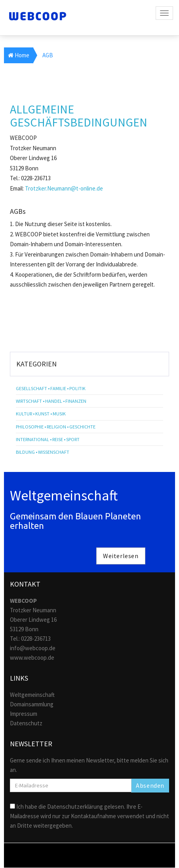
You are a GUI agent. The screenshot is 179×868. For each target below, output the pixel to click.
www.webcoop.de (32, 658)
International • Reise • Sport (48, 439)
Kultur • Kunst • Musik (41, 414)
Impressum (24, 714)
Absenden (150, 785)
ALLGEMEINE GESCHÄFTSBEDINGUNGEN (79, 116)
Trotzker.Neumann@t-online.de (64, 188)
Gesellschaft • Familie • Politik (51, 388)
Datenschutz (26, 723)
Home (19, 55)
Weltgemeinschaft (32, 695)
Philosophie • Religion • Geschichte (56, 427)
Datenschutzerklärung (75, 807)
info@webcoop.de (33, 648)
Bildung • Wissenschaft (43, 452)
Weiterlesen (121, 556)
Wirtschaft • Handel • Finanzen (51, 401)
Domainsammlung (32, 704)
